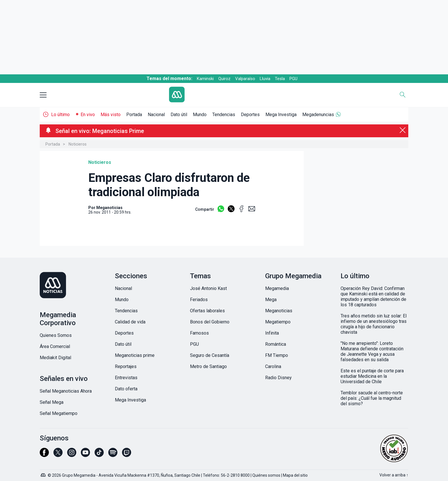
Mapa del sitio (295, 475)
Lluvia (265, 79)
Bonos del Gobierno (210, 322)
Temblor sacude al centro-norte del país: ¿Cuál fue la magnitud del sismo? (372, 398)
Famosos (199, 333)
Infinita (272, 333)
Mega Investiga (281, 115)
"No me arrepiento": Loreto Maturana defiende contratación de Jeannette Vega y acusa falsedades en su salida (372, 351)
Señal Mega (52, 402)
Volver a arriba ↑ (394, 475)
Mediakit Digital (55, 358)
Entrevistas (126, 378)
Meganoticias (279, 311)
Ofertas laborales (207, 311)
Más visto (111, 115)
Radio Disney (278, 378)
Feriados (199, 300)
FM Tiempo (277, 355)
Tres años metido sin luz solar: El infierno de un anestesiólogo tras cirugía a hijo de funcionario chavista (374, 324)
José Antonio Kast (208, 288)
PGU (293, 79)
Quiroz (224, 79)
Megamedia (277, 288)
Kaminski (205, 79)
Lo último (60, 115)
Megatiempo (278, 322)
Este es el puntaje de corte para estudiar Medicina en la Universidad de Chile (372, 376)
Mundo (200, 115)
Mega (271, 300)
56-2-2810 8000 (235, 475)
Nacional (156, 115)
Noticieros (78, 144)
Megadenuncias (318, 115)
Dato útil (179, 115)
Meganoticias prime (135, 355)
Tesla (280, 79)
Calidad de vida (130, 322)
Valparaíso (245, 79)
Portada (134, 115)
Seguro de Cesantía (210, 355)
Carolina (273, 366)
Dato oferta (126, 389)
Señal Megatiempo (59, 413)
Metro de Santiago (208, 366)
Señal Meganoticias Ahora (66, 391)
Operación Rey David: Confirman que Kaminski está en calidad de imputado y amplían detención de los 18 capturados (373, 297)
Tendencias (224, 115)
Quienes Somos (56, 335)
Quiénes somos (266, 475)
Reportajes (126, 366)
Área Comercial (55, 346)
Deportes (250, 115)
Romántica (276, 344)
